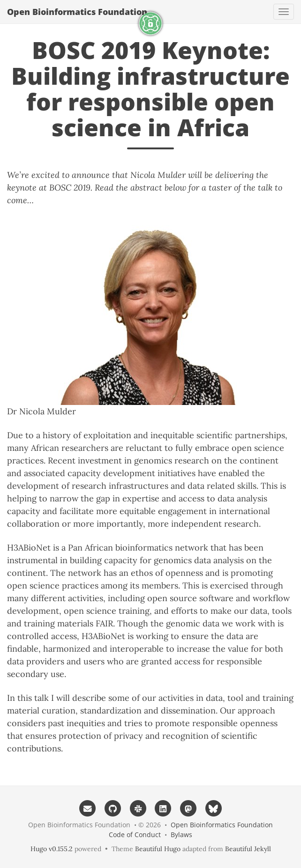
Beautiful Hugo (158, 849)
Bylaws (181, 835)
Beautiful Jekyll (248, 849)
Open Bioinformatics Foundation (77, 12)
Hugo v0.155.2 (52, 849)
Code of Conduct (135, 835)
